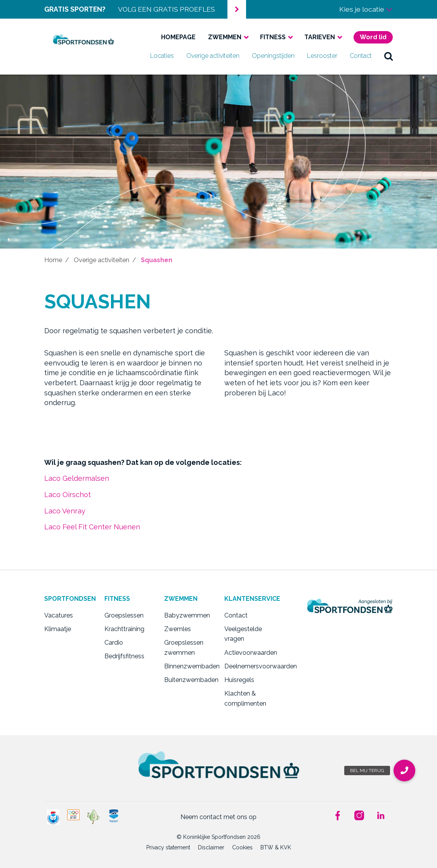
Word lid (373, 37)
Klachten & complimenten (245, 698)
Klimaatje (58, 629)
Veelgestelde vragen (243, 634)
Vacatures (59, 615)
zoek (388, 56)
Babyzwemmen (187, 615)
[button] (404, 771)
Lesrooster (322, 56)
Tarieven (320, 37)
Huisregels (239, 680)
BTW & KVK (276, 847)
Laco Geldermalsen (77, 478)
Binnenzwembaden (188, 666)
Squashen (157, 260)
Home (53, 260)
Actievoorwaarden (249, 653)
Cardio (114, 643)
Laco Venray (65, 511)
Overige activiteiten (213, 56)
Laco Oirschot (68, 495)
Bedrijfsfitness (124, 656)
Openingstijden (273, 56)
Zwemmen (225, 37)
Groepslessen (124, 615)
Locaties (162, 56)
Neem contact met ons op (218, 817)
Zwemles (178, 629)
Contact (361, 56)
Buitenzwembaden (188, 680)
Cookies (242, 847)
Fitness (273, 37)
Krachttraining (124, 629)
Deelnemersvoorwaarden (249, 666)
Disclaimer (211, 847)
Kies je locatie (366, 9)
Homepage (178, 37)
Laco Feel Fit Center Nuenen (92, 527)
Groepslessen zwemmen (184, 648)
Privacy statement (168, 847)
